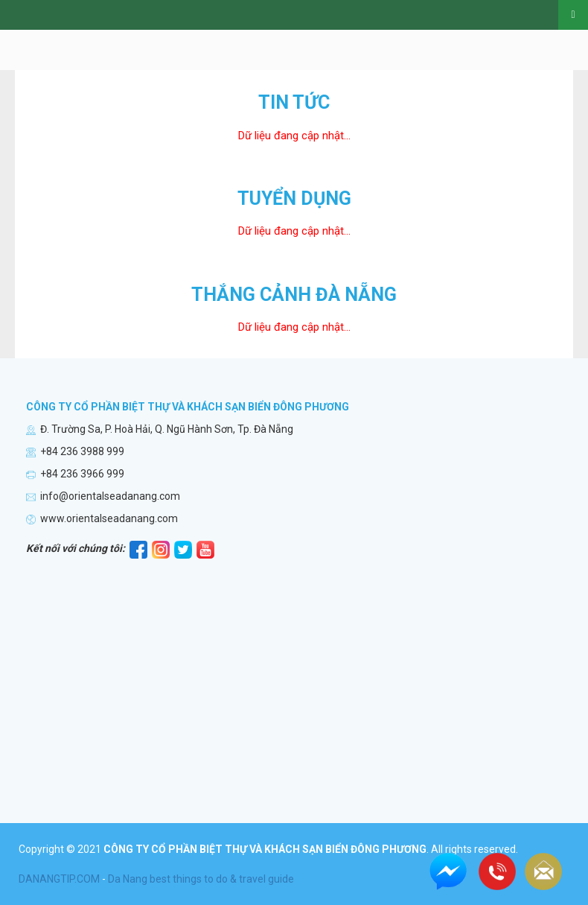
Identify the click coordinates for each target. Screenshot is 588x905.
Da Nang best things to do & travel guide (201, 879)
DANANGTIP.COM (59, 879)
